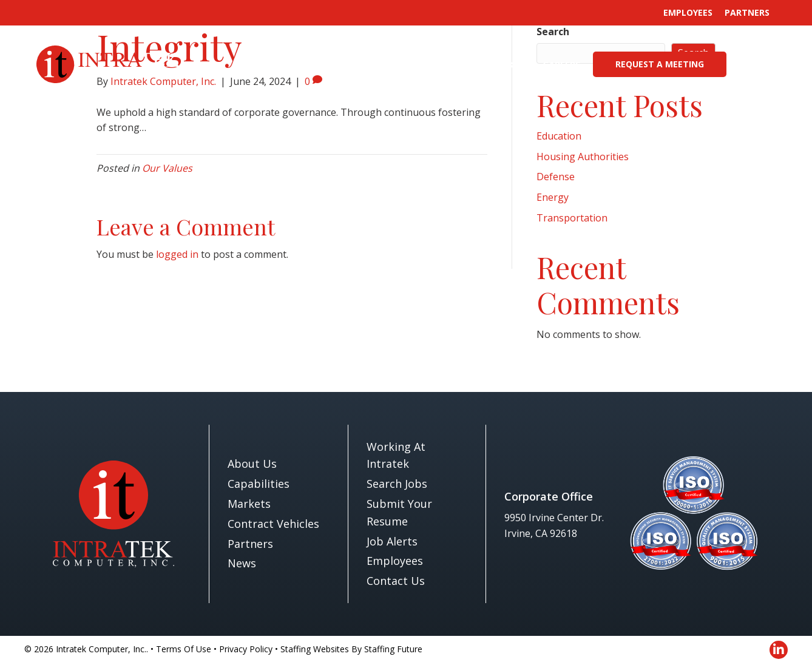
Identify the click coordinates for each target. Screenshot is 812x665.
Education (559, 136)
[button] (761, 65)
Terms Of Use (184, 649)
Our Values (167, 168)
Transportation (572, 218)
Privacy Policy (246, 649)
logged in (177, 254)
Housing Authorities (583, 157)
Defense (556, 177)
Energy (553, 197)
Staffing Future (393, 649)
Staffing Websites (315, 649)
